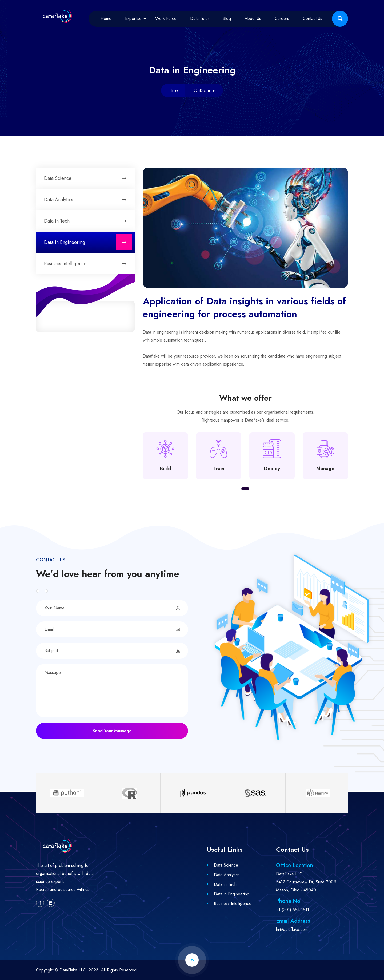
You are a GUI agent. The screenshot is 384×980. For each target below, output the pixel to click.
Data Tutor (200, 19)
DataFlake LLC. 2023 (79, 970)
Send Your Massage (112, 731)
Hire (173, 90)
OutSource (205, 90)
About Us (253, 19)
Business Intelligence (88, 264)
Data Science (88, 178)
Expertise (133, 19)
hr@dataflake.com (292, 929)
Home (106, 19)
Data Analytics (88, 200)
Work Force (166, 19)
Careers (282, 19)
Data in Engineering (88, 242)
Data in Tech (88, 221)
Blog (227, 19)
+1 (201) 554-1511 (293, 910)
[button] (245, 489)
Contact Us (312, 19)
